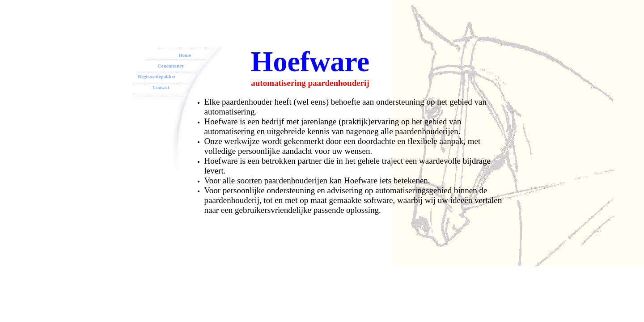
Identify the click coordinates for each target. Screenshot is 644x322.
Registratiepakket (157, 76)
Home (185, 55)
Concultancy (171, 66)
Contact (151, 87)
